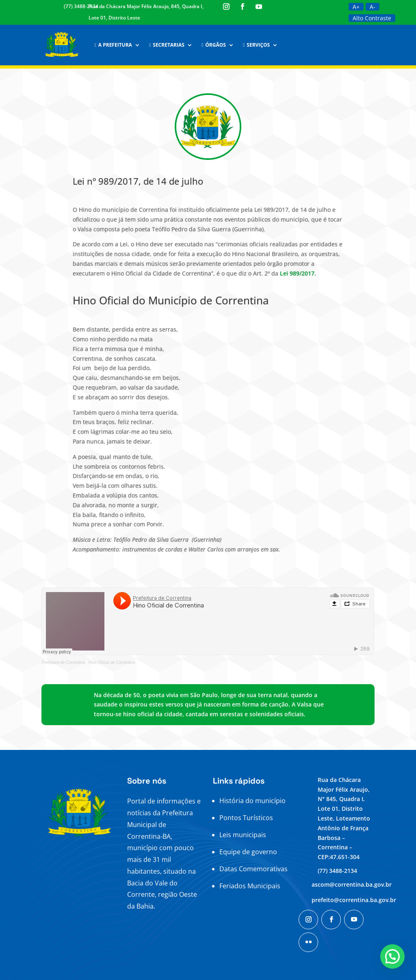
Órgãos (214, 45)
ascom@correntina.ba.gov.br (352, 884)
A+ (356, 7)
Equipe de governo (248, 852)
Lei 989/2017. (298, 273)
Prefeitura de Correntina (63, 662)
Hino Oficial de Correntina (112, 662)
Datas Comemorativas (253, 869)
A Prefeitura (113, 45)
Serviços (256, 45)
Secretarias (167, 45)
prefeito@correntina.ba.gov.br (354, 900)
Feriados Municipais (250, 886)
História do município (252, 801)
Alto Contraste (372, 18)
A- (373, 7)
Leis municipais (243, 835)
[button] (392, 956)
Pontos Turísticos (246, 818)
